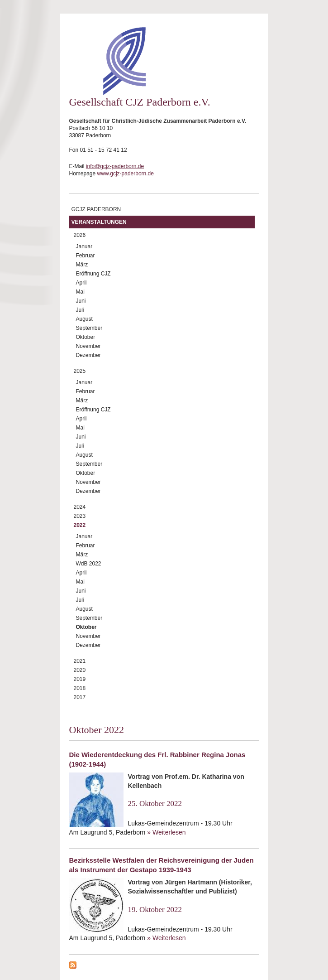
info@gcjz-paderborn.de (115, 166)
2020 (80, 670)
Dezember (88, 355)
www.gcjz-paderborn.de (126, 174)
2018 (80, 688)
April (81, 283)
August (84, 319)
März (82, 265)
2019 (80, 679)
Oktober (86, 337)
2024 (80, 507)
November (88, 346)
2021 (80, 661)
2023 (80, 516)
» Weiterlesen (166, 832)
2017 (80, 697)
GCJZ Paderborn (96, 209)
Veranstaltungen (99, 222)
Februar (86, 256)
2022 (80, 525)
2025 (80, 371)
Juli (80, 310)
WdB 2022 (89, 564)
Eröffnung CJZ (93, 274)
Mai (80, 292)
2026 (80, 235)
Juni (81, 301)
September (89, 328)
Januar (84, 246)
